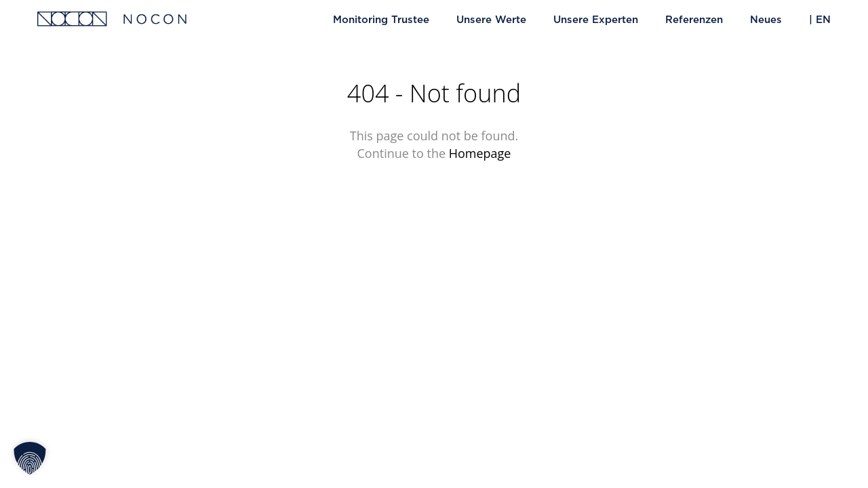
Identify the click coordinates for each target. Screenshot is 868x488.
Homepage (480, 153)
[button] (30, 458)
